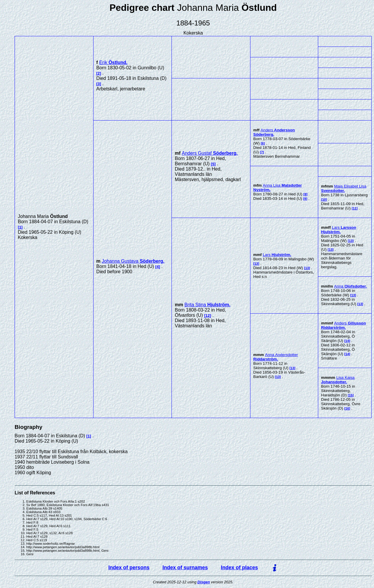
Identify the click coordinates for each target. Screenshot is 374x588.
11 (355, 208)
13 (256, 264)
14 (347, 341)
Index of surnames (185, 568)
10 (324, 200)
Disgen (204, 582)
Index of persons (129, 568)
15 (351, 395)
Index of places (239, 568)
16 (347, 408)
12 (208, 316)
